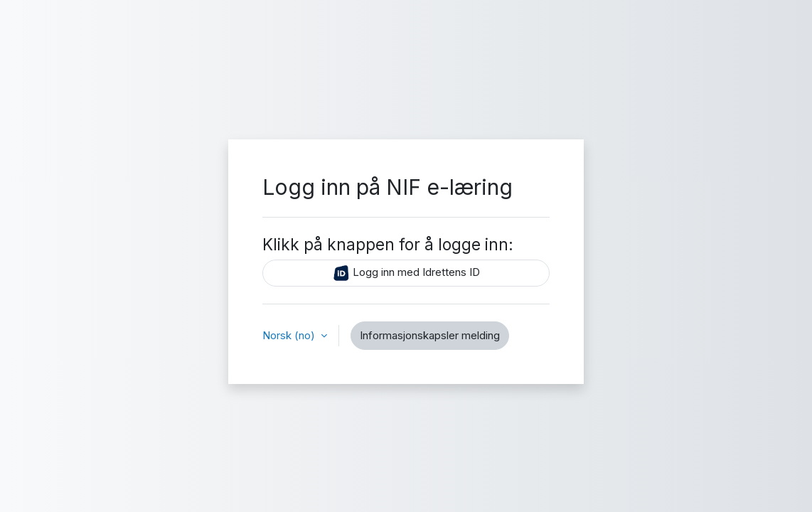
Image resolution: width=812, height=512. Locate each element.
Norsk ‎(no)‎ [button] (290, 335)
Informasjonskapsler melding (430, 335)
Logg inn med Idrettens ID (406, 273)
